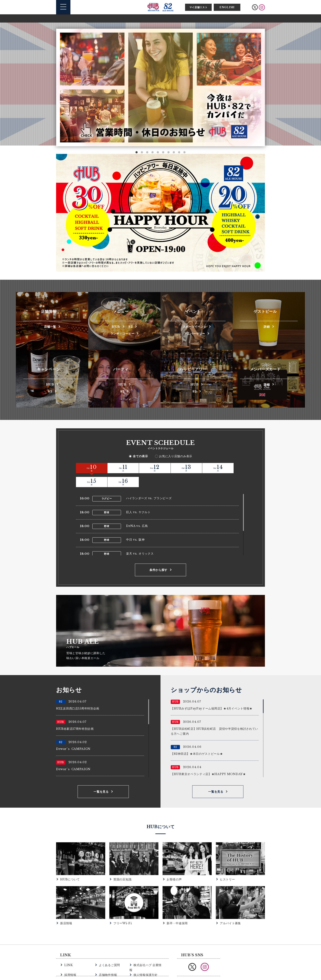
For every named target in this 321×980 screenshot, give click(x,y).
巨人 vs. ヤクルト (138, 498)
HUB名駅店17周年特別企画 (75, 714)
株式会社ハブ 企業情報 (148, 950)
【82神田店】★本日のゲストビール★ (197, 739)
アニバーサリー (194, 333)
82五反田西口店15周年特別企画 (78, 694)
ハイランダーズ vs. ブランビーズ (149, 484)
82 (132, 326)
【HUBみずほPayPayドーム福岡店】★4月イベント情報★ (212, 694)
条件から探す (158, 555)
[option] (160, 88)
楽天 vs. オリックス (140, 539)
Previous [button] (61, 92)
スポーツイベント (195, 326)
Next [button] (260, 92)
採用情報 (70, 955)
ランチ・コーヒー (122, 333)
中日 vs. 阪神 (135, 525)
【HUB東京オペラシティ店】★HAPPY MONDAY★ (208, 759)
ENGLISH (227, 7)
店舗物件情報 (107, 955)
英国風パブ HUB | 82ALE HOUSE (160, 7)
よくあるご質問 (109, 950)
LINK (68, 950)
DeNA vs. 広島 (137, 511)
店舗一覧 (50, 326)
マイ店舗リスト (198, 7)
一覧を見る (101, 777)
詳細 (267, 326)
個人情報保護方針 (145, 955)
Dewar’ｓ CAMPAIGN (73, 734)
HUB (115, 326)
